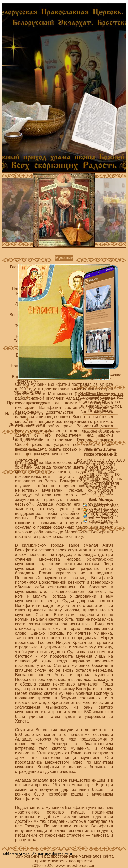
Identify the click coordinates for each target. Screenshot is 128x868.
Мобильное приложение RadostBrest (101, 377)
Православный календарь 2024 (101, 394)
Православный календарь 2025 (101, 398)
